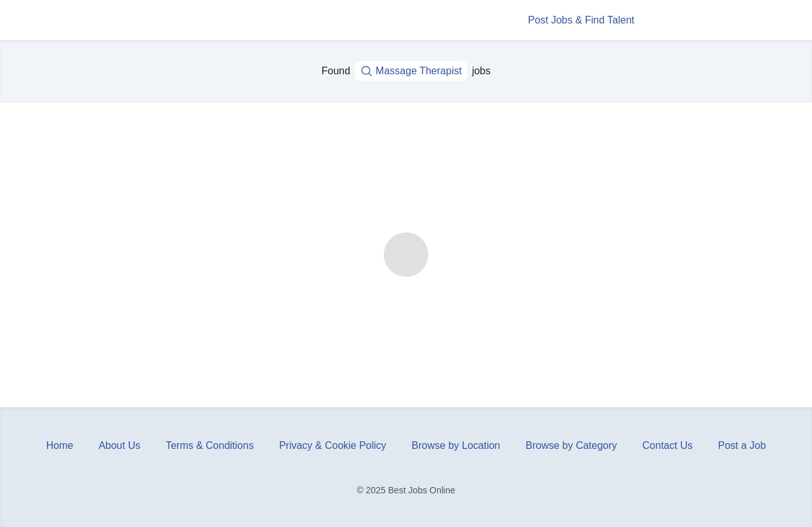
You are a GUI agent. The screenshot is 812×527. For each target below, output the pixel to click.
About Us (119, 445)
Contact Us (668, 445)
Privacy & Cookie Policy (333, 445)
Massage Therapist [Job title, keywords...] (411, 71)
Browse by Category (572, 445)
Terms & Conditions (210, 445)
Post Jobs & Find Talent (581, 20)
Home (60, 445)
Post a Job (742, 445)
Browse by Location (456, 445)
